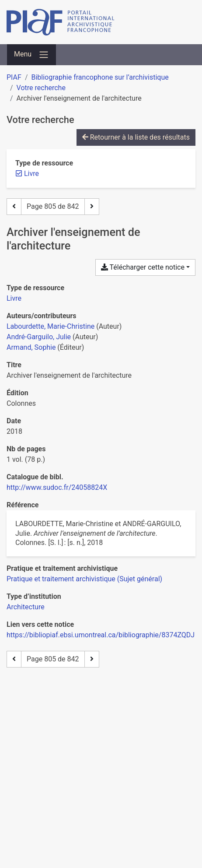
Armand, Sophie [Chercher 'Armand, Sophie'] (31, 347)
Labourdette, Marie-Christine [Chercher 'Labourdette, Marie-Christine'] (50, 326)
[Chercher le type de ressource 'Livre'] (14, 298)
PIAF (14, 77)
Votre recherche (41, 88)
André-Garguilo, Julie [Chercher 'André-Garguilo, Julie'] (39, 337)
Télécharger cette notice (143, 267)
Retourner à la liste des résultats (136, 137)
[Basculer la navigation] (31, 55)
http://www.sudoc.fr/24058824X (57, 487)
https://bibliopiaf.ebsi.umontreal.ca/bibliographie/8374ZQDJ (101, 635)
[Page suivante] (92, 207)
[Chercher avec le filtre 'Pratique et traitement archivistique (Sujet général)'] (84, 579)
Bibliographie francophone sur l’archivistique (100, 77)
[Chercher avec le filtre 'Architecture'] (26, 607)
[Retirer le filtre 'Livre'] (31, 174)
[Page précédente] (14, 207)
